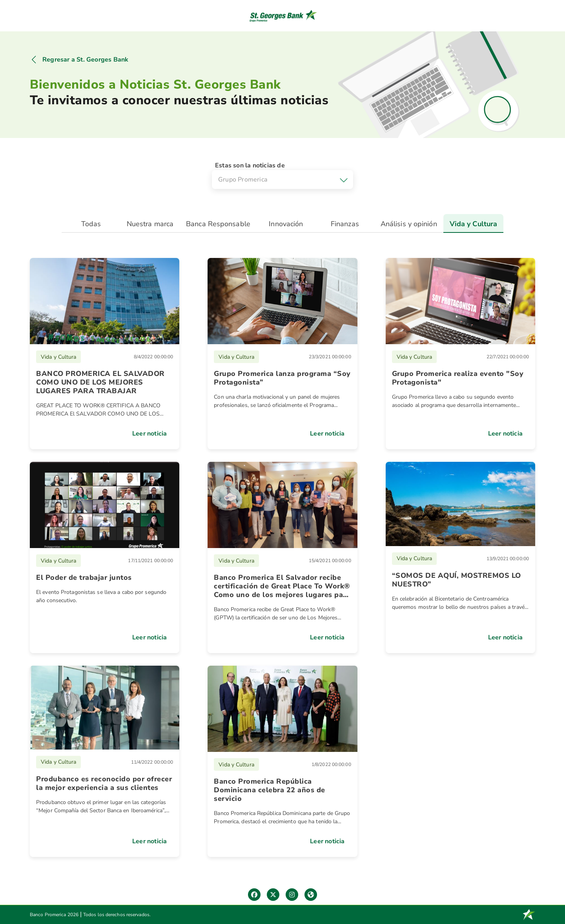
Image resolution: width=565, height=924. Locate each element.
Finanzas (345, 224)
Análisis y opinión (409, 224)
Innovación (286, 224)
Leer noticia (149, 434)
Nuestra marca (150, 224)
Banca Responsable (218, 224)
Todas (91, 224)
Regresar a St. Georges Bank (85, 60)
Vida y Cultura (473, 224)
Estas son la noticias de (250, 165)
